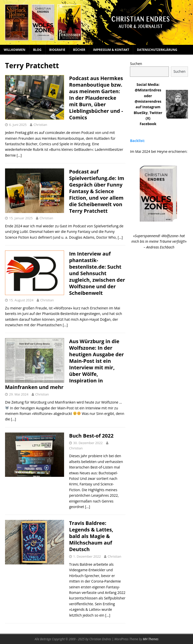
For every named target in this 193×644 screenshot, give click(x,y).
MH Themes (151, 639)
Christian (40, 125)
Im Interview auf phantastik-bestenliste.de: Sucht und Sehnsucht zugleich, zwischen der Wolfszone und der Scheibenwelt (97, 273)
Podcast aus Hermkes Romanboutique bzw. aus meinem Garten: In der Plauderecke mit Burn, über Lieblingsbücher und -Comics (96, 98)
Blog (37, 50)
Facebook (148, 124)
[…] (19, 155)
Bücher (79, 50)
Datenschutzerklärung (157, 50)
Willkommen (15, 50)
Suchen (136, 64)
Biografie (57, 50)
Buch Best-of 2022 (91, 436)
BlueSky (141, 113)
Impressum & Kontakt (111, 50)
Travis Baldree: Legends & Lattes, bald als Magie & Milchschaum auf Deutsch (91, 536)
